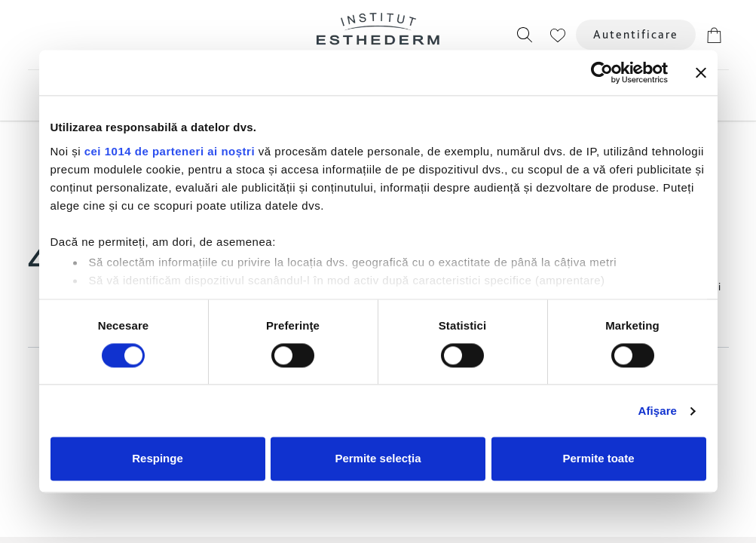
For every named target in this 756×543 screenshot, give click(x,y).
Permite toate (598, 459)
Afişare (658, 411)
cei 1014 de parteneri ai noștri (170, 151)
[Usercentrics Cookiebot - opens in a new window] (602, 72)
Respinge (158, 459)
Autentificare (636, 34)
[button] (525, 35)
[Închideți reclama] (701, 72)
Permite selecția (378, 459)
